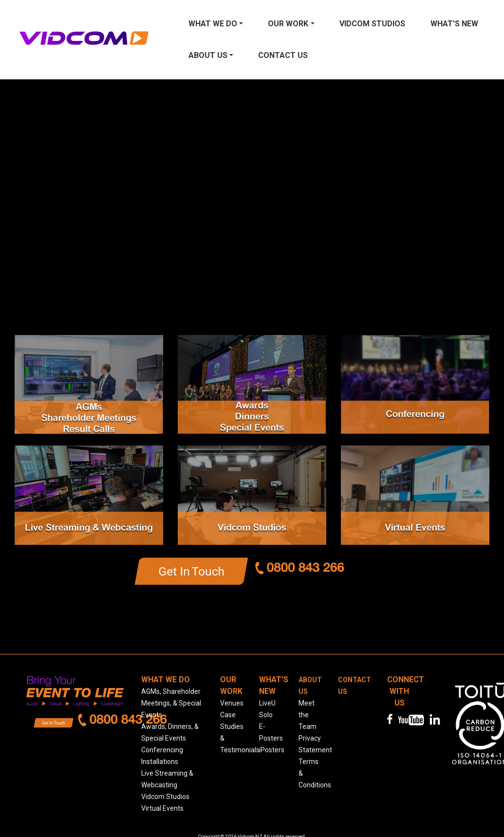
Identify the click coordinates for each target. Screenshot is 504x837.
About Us (208, 55)
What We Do (213, 24)
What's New (454, 24)
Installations (160, 762)
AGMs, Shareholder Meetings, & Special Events (171, 703)
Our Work (288, 24)
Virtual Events (162, 808)
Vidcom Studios (372, 24)
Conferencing (162, 750)
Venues (232, 703)
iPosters (272, 750)
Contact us (283, 55)
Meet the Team (308, 715)
